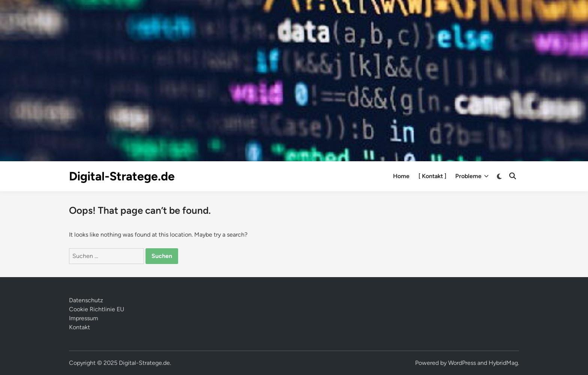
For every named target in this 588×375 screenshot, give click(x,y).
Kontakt (79, 327)
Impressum (84, 318)
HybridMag (503, 363)
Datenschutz (86, 300)
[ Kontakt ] (432, 176)
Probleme (472, 176)
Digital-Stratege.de (122, 176)
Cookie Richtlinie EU (97, 309)
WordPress (462, 363)
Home (401, 176)
